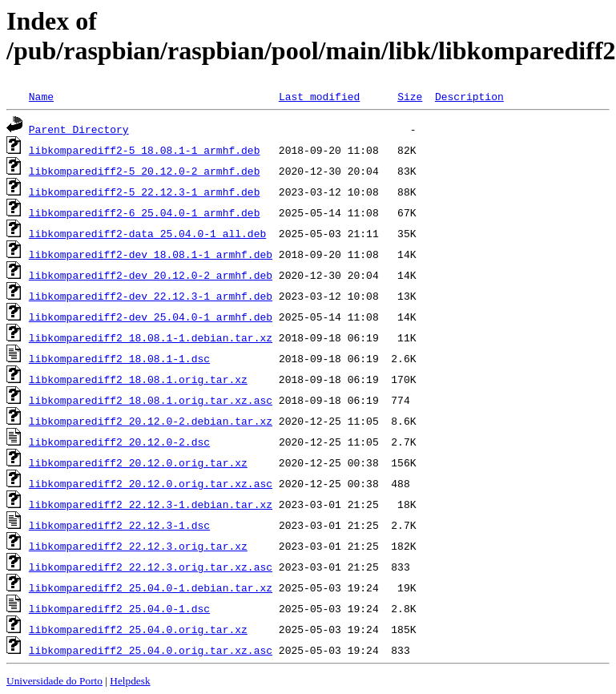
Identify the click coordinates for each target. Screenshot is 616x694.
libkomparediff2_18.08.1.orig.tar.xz (138, 379)
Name (41, 96)
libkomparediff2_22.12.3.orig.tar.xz (138, 546)
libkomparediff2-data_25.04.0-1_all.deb (147, 233)
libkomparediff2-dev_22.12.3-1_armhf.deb (151, 296)
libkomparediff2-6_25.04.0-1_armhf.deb (145, 212)
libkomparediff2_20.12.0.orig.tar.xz (138, 462)
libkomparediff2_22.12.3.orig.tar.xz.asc (151, 567)
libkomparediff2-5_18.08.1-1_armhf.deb (145, 150)
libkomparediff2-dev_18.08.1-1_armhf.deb (151, 254)
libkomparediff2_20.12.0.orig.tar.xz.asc (151, 483)
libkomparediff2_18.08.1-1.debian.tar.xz (151, 337)
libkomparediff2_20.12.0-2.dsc (119, 442)
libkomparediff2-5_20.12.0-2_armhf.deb (145, 171)
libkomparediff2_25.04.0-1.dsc (119, 608)
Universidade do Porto (54, 681)
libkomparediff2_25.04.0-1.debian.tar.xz (151, 587)
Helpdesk (130, 681)
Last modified (319, 96)
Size (410, 96)
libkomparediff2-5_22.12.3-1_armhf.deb (145, 192)
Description (469, 96)
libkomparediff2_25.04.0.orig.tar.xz (138, 629)
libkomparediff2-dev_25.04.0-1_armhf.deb (151, 317)
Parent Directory (79, 129)
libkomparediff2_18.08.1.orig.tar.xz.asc (151, 400)
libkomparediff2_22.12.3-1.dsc (119, 525)
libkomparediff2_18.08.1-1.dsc (119, 358)
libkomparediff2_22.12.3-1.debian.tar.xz (151, 504)
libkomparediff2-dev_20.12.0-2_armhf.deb (151, 275)
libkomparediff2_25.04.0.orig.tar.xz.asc (151, 650)
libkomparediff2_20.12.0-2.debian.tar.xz (151, 421)
